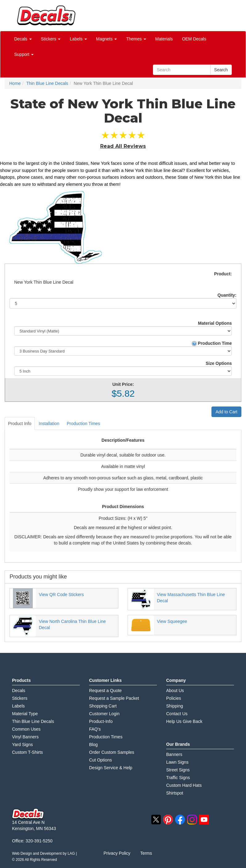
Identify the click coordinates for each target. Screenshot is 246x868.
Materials (164, 39)
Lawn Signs (177, 762)
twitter (156, 820)
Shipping (175, 706)
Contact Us (177, 714)
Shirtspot (175, 793)
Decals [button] (23, 39)
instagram (192, 820)
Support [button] (24, 54)
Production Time (212, 343)
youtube (204, 820)
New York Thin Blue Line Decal (44, 282)
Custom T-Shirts (27, 752)
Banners (174, 754)
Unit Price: (123, 384)
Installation (49, 424)
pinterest (168, 820)
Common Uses (26, 729)
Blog (93, 745)
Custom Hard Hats (184, 785)
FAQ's (95, 729)
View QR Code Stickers (61, 595)
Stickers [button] (51, 39)
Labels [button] (78, 39)
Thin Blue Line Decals (33, 721)
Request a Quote (105, 691)
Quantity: (227, 295)
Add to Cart (226, 412)
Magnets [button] (107, 39)
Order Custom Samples (112, 752)
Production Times (83, 424)
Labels (18, 706)
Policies (174, 698)
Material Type (25, 714)
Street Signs (178, 770)
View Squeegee (172, 621)
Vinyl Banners (25, 737)
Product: (223, 274)
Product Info (20, 424)
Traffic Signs (178, 778)
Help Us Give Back (184, 721)
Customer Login (104, 714)
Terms (146, 853)
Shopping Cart (103, 706)
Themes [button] (136, 39)
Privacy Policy (117, 853)
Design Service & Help (111, 768)
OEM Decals (194, 39)
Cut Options (100, 760)
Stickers (20, 698)
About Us (175, 691)
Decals (19, 691)
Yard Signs (22, 745)
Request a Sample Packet (114, 698)
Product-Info (101, 721)
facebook (180, 820)
